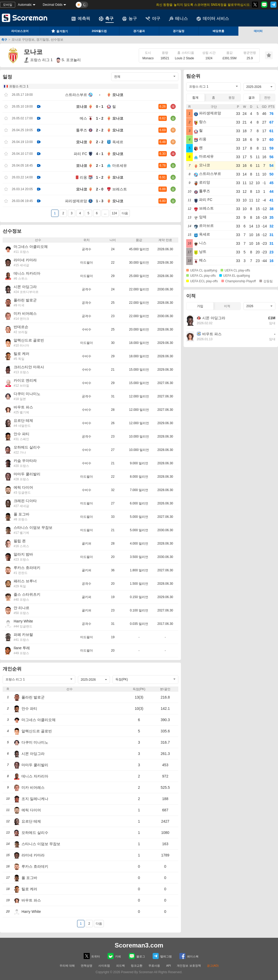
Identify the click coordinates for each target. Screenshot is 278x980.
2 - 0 (100, 189)
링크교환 (137, 966)
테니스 (178, 19)
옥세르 (118, 142)
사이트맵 (104, 966)
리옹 (83, 177)
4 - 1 (100, 154)
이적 (227, 306)
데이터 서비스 (213, 19)
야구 (153, 19)
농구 (130, 19)
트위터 (92, 956)
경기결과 (139, 31)
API (169, 966)
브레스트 (120, 189)
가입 (200, 306)
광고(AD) (213, 966)
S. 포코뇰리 (69, 60)
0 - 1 (100, 106)
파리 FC (80, 154)
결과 (252, 98)
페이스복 (189, 956)
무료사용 (154, 966)
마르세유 (120, 166)
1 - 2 (100, 118)
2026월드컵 (99, 31)
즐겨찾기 (60, 31)
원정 (232, 98)
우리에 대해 (67, 966)
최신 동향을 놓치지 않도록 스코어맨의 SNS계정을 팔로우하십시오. (203, 5)
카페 (114, 956)
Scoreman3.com (139, 945)
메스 (83, 118)
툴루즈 (82, 130)
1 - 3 (100, 201)
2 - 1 (100, 166)
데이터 (258, 31)
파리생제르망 (76, 201)
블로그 (137, 956)
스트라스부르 (76, 95)
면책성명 (87, 966)
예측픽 (81, 19)
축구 (106, 19)
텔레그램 (162, 956)
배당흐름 (218, 31)
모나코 (118, 95)
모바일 (8, 5)
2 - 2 (100, 130)
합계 (195, 98)
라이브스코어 (20, 31)
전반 (267, 98)
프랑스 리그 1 (38, 60)
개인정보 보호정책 (189, 966)
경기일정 (179, 31)
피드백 (121, 966)
